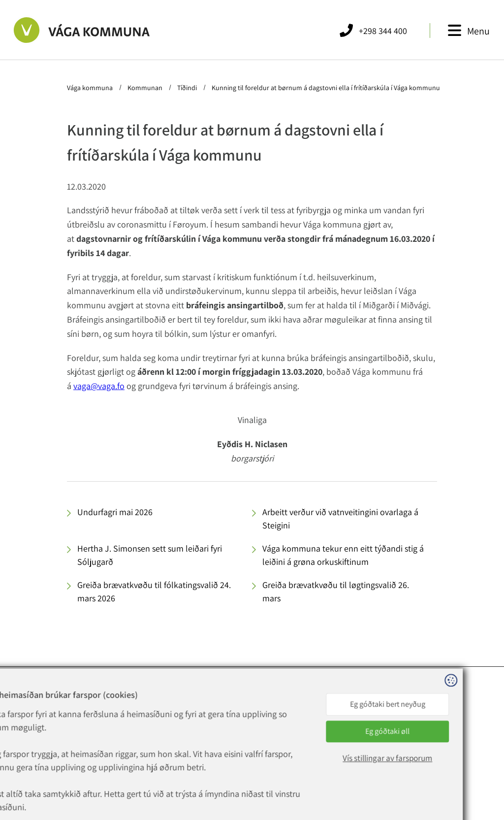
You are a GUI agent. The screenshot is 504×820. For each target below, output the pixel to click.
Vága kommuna (91, 88)
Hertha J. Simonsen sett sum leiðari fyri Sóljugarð (150, 555)
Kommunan (145, 88)
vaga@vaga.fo (99, 386)
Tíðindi (187, 88)
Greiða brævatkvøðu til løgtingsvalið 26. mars (336, 591)
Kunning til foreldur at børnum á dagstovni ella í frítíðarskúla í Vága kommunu (325, 88)
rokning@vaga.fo (146, 749)
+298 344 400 (146, 725)
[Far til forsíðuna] (82, 30)
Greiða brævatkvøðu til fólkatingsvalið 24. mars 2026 (154, 591)
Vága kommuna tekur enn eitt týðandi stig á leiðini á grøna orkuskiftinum (343, 555)
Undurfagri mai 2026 (115, 512)
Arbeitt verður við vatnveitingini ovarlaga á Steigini (340, 519)
